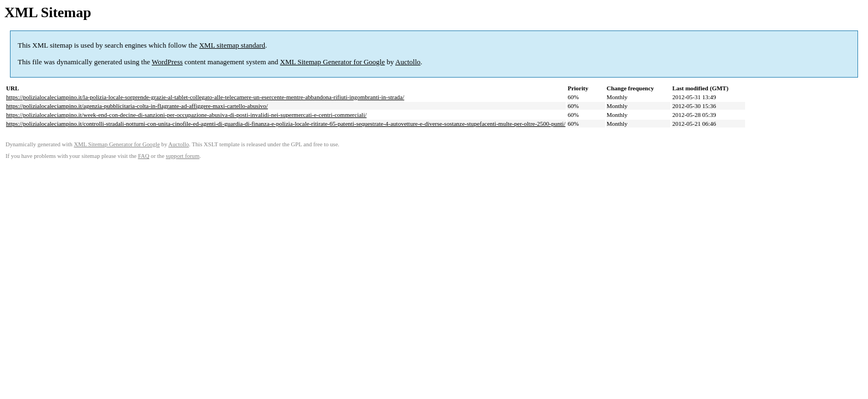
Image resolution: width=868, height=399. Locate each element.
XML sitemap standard (232, 45)
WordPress (167, 62)
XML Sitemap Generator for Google (332, 62)
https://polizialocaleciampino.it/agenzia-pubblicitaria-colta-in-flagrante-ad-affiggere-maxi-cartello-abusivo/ (137, 106)
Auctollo (408, 62)
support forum (183, 156)
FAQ (144, 156)
